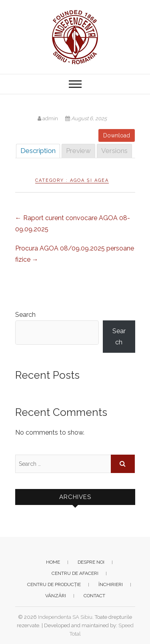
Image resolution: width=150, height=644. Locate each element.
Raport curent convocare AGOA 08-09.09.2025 (73, 224)
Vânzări (56, 596)
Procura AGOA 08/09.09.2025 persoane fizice (75, 254)
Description (38, 151)
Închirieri (111, 584)
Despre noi (91, 562)
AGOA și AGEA (89, 180)
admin (48, 118)
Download (117, 135)
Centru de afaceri (75, 573)
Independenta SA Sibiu (65, 617)
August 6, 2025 (86, 118)
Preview (78, 151)
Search (25, 315)
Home (53, 562)
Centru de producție (54, 584)
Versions (114, 151)
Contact (94, 596)
